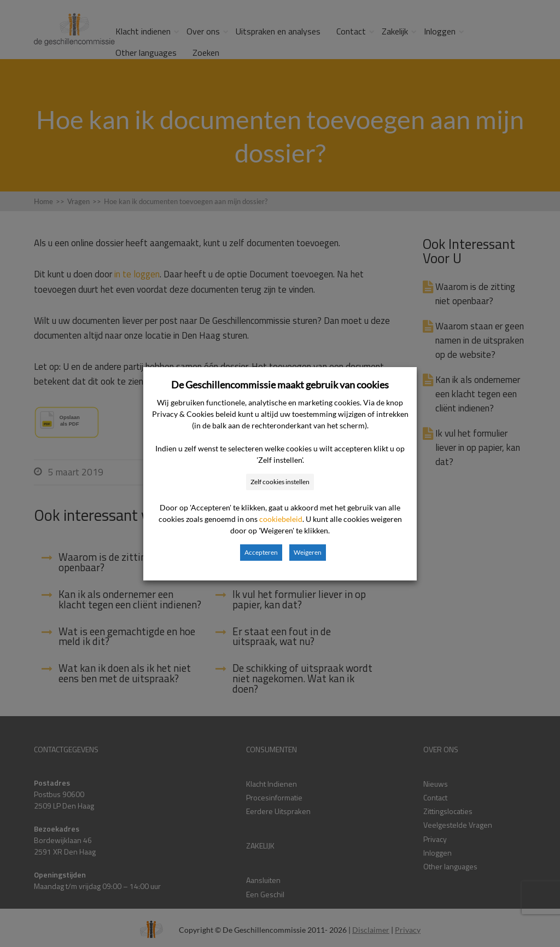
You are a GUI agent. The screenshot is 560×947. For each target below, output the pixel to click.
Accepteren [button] (261, 552)
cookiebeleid (281, 519)
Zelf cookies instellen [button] (280, 482)
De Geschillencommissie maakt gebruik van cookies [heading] (280, 385)
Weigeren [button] (308, 552)
